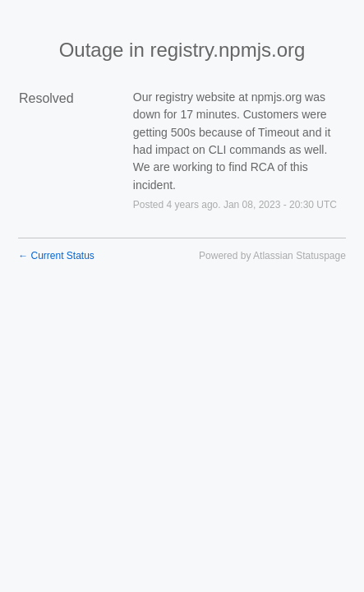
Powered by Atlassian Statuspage (272, 256)
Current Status (56, 256)
